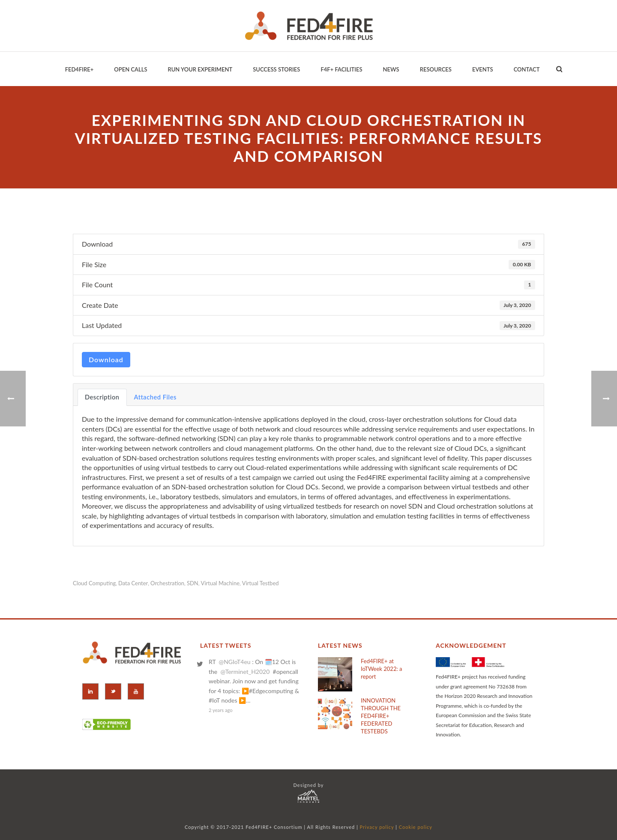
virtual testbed (261, 583)
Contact (527, 69)
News (391, 69)
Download (106, 359)
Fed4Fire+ (79, 69)
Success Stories (276, 69)
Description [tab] (102, 397)
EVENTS (483, 69)
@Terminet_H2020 (245, 672)
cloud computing (94, 583)
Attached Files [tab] (155, 397)
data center (133, 583)
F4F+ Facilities (341, 69)
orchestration (167, 583)
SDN (193, 583)
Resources (436, 69)
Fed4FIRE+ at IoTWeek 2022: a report (381, 669)
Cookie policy (416, 827)
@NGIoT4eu (234, 662)
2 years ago (221, 710)
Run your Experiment (200, 69)
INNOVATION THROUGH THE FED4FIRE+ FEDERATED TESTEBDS (381, 716)
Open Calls (130, 69)
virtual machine (220, 583)
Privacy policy (377, 827)
